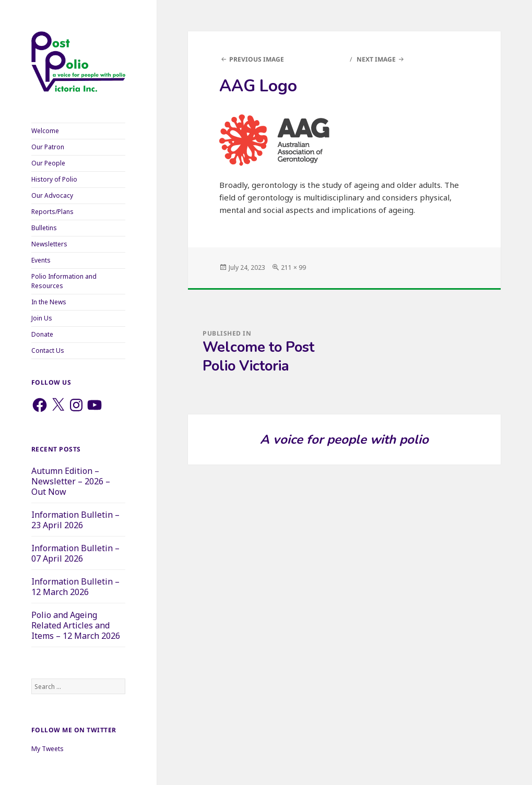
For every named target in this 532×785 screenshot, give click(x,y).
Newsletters (49, 244)
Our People (48, 163)
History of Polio (54, 179)
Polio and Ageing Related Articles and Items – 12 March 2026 (76, 625)
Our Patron (48, 147)
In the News (49, 302)
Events (41, 260)
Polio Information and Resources (64, 281)
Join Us (42, 318)
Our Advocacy (52, 195)
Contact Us (48, 350)
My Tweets (48, 749)
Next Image (376, 60)
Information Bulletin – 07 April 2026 (75, 553)
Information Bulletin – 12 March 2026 (75, 587)
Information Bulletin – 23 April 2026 (75, 520)
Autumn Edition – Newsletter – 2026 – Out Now (71, 481)
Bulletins (44, 228)
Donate (42, 334)
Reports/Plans (52, 212)
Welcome (45, 131)
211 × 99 (293, 267)
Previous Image (257, 60)
